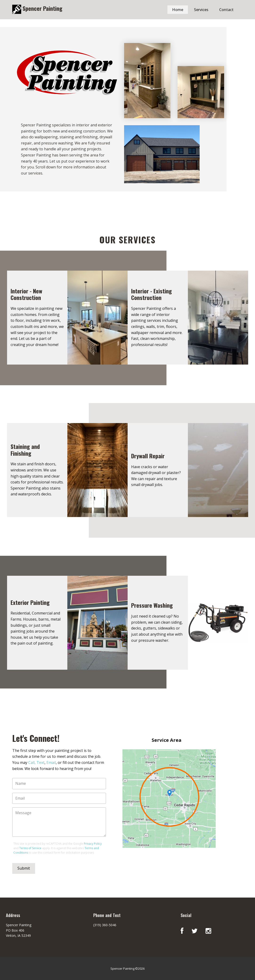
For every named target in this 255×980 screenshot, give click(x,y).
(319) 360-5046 (105, 925)
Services (201, 10)
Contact (226, 10)
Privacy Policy (93, 844)
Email (51, 762)
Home (178, 10)
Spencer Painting (42, 8)
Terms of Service (30, 848)
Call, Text (36, 762)
